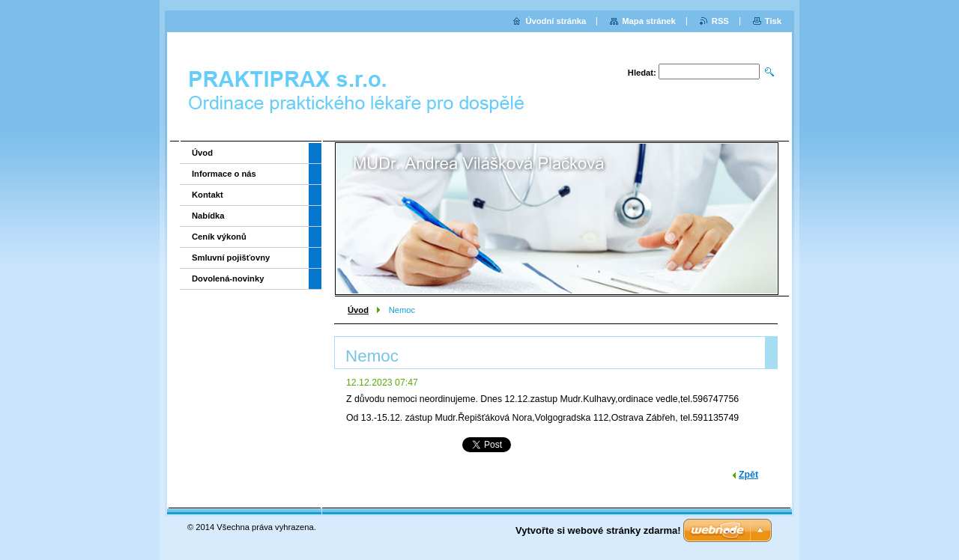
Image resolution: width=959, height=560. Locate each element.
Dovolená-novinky (228, 279)
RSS (720, 21)
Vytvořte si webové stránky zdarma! (598, 530)
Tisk (773, 21)
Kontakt (208, 195)
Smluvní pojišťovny (231, 258)
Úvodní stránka (556, 21)
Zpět (748, 475)
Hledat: (642, 73)
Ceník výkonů (219, 237)
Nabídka (208, 216)
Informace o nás (224, 174)
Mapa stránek (649, 21)
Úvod (358, 310)
